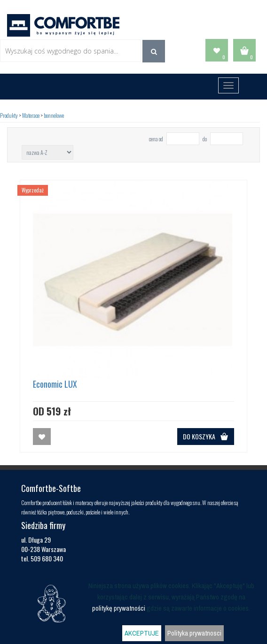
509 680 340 (47, 558)
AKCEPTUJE (142, 633)
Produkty (9, 115)
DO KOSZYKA (206, 436)
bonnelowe (54, 115)
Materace (31, 115)
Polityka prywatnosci (194, 633)
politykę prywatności (119, 608)
